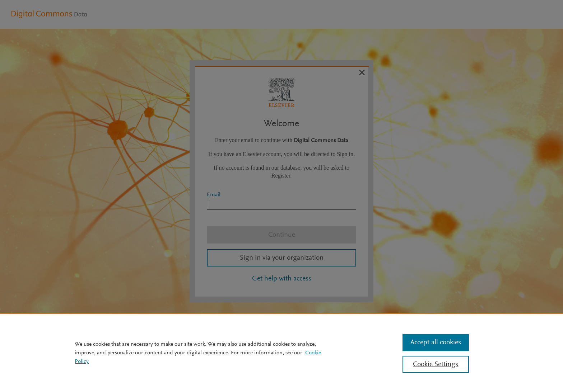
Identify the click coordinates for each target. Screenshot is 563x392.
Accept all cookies (436, 343)
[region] (281, 353)
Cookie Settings (436, 364)
